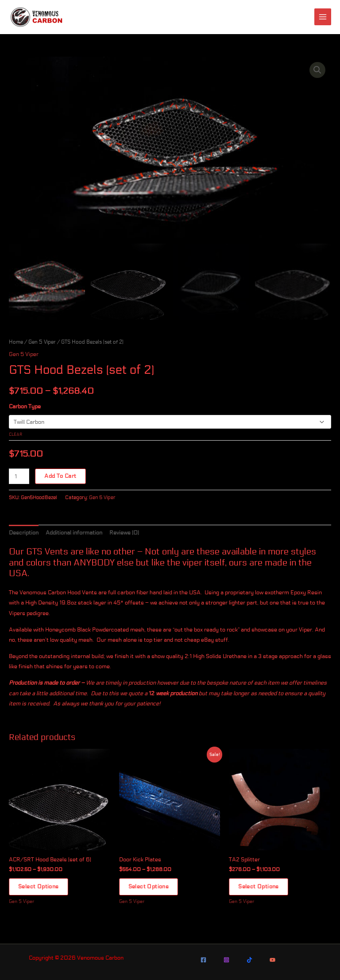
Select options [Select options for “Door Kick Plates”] (149, 887)
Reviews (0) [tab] (124, 533)
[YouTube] (272, 960)
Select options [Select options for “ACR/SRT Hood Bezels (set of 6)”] (39, 887)
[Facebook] (203, 960)
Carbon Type (25, 407)
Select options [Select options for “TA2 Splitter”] (259, 887)
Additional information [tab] (74, 533)
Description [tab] (24, 533)
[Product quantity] (19, 477)
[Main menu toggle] (323, 17)
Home (16, 342)
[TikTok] (249, 960)
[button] (317, 70)
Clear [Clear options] (15, 435)
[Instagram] (226, 960)
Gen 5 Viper (42, 342)
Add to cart (60, 476)
